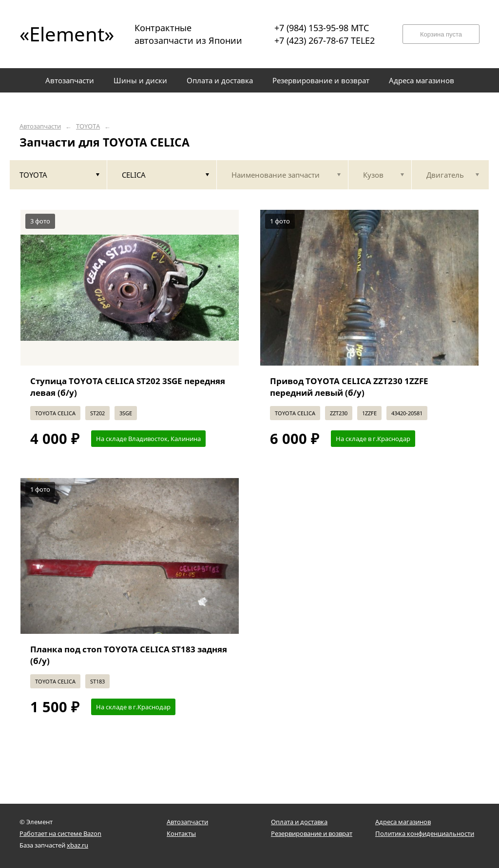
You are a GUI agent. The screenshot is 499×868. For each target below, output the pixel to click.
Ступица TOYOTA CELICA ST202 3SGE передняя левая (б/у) (128, 387)
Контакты (181, 833)
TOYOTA (88, 126)
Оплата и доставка (299, 822)
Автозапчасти (40, 126)
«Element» (63, 34)
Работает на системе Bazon (60, 833)
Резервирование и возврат (312, 833)
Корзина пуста (441, 34)
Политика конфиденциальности (425, 833)
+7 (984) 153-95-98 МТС (322, 28)
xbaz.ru (77, 845)
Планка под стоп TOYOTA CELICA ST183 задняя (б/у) (129, 655)
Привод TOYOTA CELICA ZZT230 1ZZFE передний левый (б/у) (349, 387)
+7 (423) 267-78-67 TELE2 (325, 40)
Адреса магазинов (403, 822)
